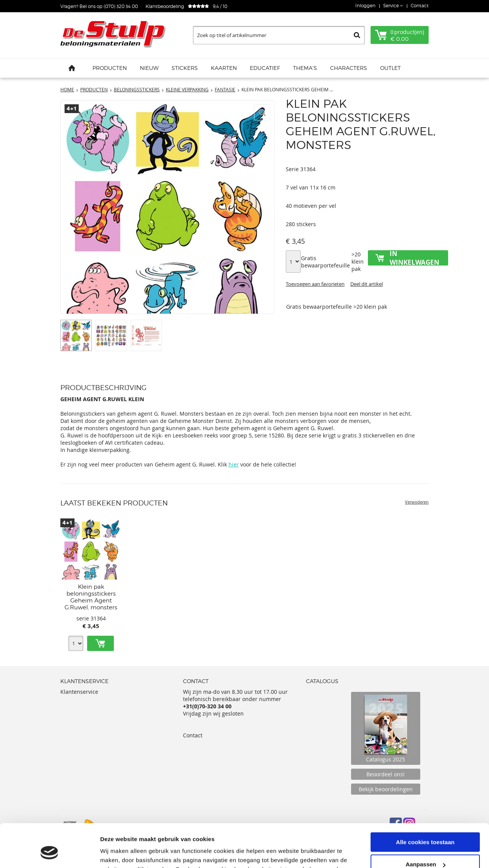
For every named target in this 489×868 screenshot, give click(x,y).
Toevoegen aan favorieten (315, 284)
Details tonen (118, 853)
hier (234, 464)
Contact (420, 6)
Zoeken (357, 35)
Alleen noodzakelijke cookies (425, 849)
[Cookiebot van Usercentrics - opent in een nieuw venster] (49, 853)
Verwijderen (417, 502)
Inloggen (365, 6)
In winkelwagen (415, 258)
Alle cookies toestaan (425, 804)
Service (392, 6)
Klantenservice (79, 692)
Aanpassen (426, 827)
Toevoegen (100, 643)
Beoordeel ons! (385, 774)
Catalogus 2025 (386, 728)
